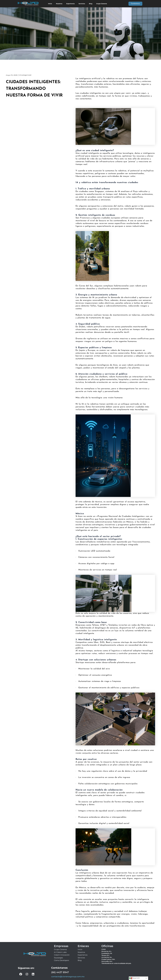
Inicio (50, 4)
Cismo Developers (61, 960)
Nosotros (59, 4)
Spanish (135, 978)
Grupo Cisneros (102, 4)
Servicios (82, 4)
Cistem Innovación (62, 955)
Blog (91, 4)
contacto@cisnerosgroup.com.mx (68, 977)
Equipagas (58, 958)
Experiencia (70, 4)
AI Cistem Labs (60, 952)
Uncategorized (25, 75)
